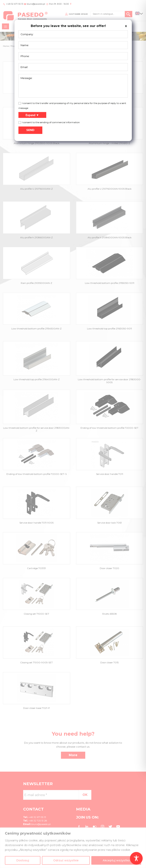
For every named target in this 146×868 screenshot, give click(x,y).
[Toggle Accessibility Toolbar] (136, 858)
